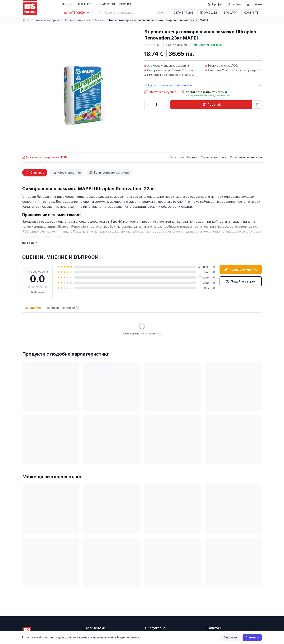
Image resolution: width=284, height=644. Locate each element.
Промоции (209, 13)
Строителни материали (45, 20)
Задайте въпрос (241, 281)
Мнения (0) (33, 308)
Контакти (252, 13)
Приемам (252, 637)
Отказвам (230, 637)
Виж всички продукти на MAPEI (45, 157)
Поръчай (211, 105)
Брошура (231, 13)
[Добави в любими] (258, 105)
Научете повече (128, 637)
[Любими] (234, 4)
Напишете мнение (241, 269)
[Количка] (254, 4)
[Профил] (215, 4)
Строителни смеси (78, 20)
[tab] (35, 173)
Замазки (100, 20)
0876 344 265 (184, 13)
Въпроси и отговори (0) (63, 308)
